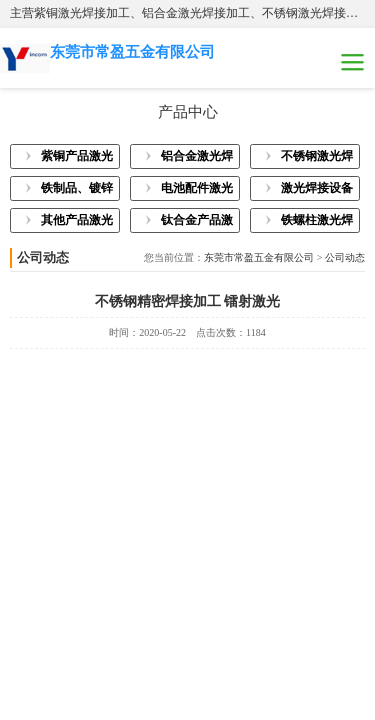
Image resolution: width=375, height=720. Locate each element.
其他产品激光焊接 (77, 223)
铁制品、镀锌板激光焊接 (77, 191)
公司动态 (345, 257)
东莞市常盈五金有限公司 (259, 257)
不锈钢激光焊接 (317, 159)
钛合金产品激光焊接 (197, 223)
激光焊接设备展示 (317, 191)
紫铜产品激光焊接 (77, 159)
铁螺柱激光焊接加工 (317, 223)
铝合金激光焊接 (197, 159)
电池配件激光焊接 (197, 191)
